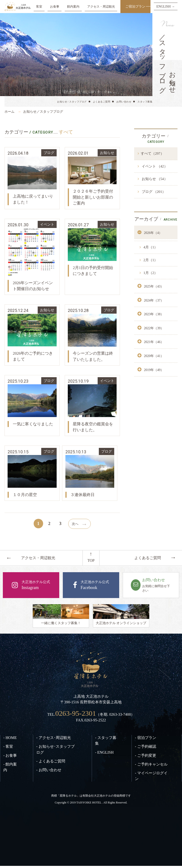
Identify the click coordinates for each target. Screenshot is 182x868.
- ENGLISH (104, 754)
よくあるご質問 (102, 102)
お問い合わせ (124, 102)
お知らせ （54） (154, 179)
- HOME (10, 740)
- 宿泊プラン (145, 740)
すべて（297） (152, 153)
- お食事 (10, 758)
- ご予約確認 (145, 749)
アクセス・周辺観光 (101, 7)
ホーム (9, 111)
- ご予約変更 (145, 758)
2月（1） (150, 260)
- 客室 (8, 749)
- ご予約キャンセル (151, 766)
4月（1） (150, 247)
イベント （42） (154, 166)
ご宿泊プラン (135, 6)
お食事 (55, 7)
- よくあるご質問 (51, 763)
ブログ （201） (153, 192)
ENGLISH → (166, 6)
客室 (39, 7)
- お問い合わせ (49, 772)
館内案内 (73, 7)
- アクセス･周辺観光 (53, 740)
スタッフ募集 (145, 102)
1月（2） (150, 273)
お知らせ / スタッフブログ (72, 102)
